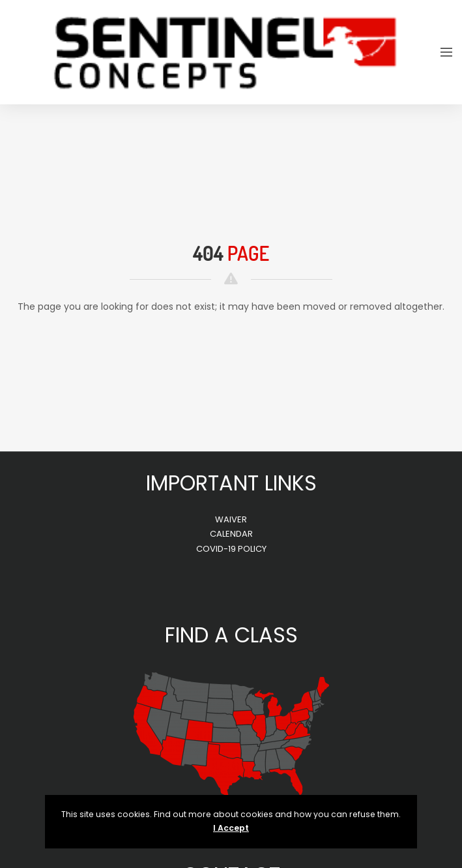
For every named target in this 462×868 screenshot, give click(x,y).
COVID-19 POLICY (231, 549)
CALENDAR (231, 534)
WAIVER (231, 519)
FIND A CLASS (231, 635)
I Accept (231, 828)
